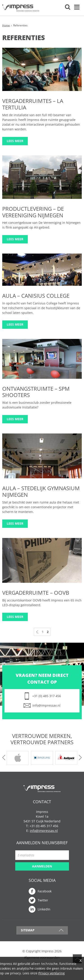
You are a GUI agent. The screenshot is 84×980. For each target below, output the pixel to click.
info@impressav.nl (46, 705)
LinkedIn (44, 909)
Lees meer (15, 141)
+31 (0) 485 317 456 (47, 696)
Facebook (45, 891)
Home (6, 25)
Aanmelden (42, 866)
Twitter (43, 900)
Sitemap (28, 930)
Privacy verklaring (52, 973)
